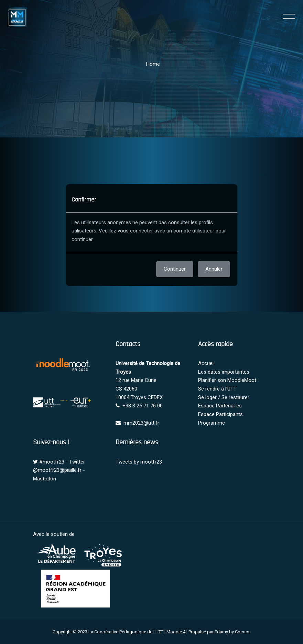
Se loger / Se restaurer (224, 397)
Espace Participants (220, 414)
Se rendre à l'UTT (217, 389)
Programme (212, 423)
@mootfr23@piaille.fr (57, 470)
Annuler (214, 269)
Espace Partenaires (220, 406)
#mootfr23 (52, 462)
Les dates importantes (224, 372)
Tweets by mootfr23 (139, 462)
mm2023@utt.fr (141, 423)
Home (153, 64)
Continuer (175, 269)
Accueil (206, 363)
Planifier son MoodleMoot (227, 380)
